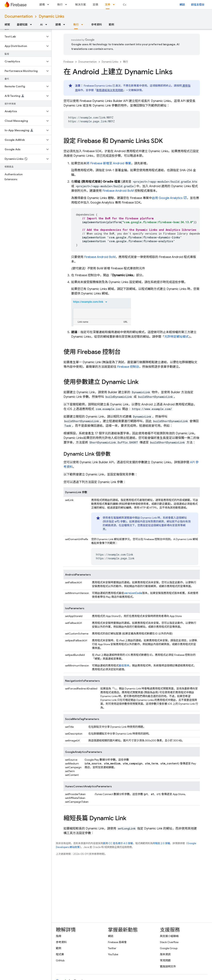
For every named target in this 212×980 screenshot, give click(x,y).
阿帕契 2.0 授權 (161, 843)
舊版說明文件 (168, 966)
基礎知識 (22, 25)
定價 (95, 5)
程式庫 (60, 954)
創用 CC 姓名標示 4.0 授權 (118, 843)
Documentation (19, 16)
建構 (42, 5)
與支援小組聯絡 (169, 936)
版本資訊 (165, 954)
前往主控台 (198, 5)
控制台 (128, 367)
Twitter (112, 948)
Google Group (169, 948)
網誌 (182, 5)
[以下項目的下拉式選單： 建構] (49, 5)
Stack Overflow (169, 942)
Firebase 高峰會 (117, 942)
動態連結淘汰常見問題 (110, 90)
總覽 (7, 25)
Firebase (69, 62)
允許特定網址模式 (177, 337)
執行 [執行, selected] (76, 25)
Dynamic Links (52, 16)
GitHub (60, 960)
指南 (59, 936)
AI (41, 25)
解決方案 (81, 5)
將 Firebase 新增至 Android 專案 (109, 163)
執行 (60, 5)
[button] (23, 37)
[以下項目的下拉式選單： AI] (47, 25)
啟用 (167, 198)
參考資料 (97, 25)
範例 (111, 25)
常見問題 (165, 960)
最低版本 (124, 666)
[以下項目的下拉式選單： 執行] (67, 5)
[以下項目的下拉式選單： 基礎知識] (32, 25)
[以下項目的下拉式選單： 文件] (115, 5)
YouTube (113, 954)
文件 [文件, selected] (108, 5)
